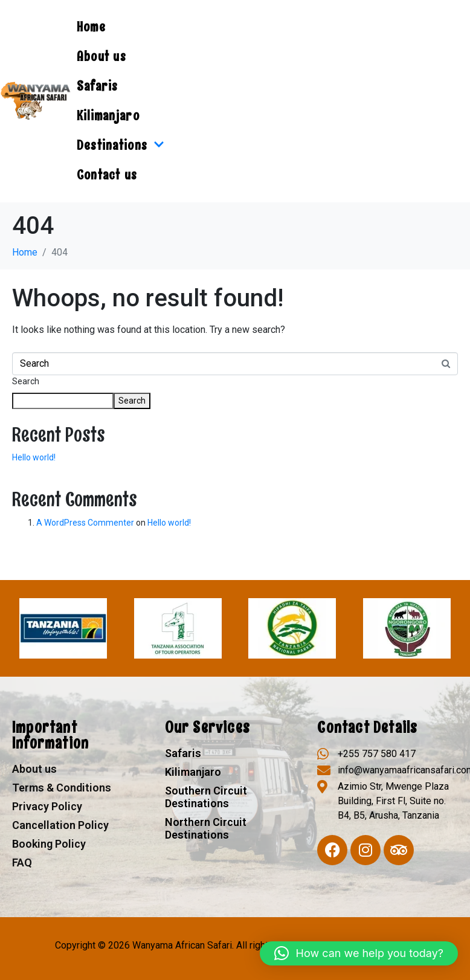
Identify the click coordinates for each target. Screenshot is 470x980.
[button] (359, 953)
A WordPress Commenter (85, 523)
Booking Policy (49, 844)
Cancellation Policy (60, 825)
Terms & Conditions (62, 788)
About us (101, 56)
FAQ (22, 862)
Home (91, 27)
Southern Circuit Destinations (206, 797)
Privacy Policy (47, 806)
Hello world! (34, 457)
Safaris (98, 86)
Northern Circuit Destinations (206, 828)
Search (26, 381)
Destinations (121, 145)
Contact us (107, 175)
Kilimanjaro (108, 116)
